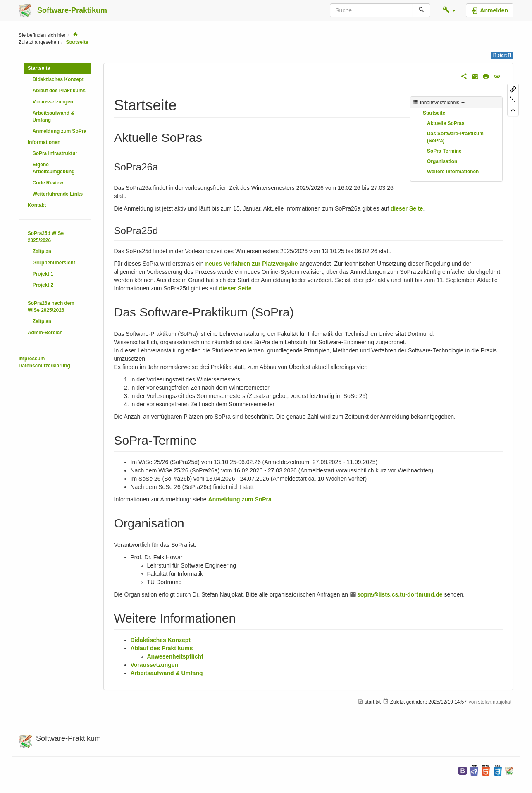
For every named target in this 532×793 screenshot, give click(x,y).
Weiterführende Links (58, 194)
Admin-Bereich (45, 333)
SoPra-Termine (444, 151)
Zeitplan (42, 252)
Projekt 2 (43, 285)
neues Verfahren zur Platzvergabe (251, 264)
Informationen (44, 142)
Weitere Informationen (453, 172)
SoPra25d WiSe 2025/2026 (46, 237)
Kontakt (37, 205)
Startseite (77, 42)
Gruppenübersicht (54, 263)
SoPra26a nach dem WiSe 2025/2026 (51, 307)
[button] (449, 10)
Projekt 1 (43, 274)
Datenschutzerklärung (44, 366)
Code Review (48, 183)
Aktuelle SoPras (446, 123)
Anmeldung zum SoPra (60, 131)
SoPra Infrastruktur (55, 153)
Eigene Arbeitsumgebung (54, 168)
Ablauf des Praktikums (59, 91)
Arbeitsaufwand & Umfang (54, 116)
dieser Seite (407, 208)
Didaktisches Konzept (58, 79)
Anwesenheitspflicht (175, 656)
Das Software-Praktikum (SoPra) (455, 137)
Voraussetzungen (53, 102)
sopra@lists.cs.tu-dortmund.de (400, 594)
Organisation (442, 161)
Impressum (32, 359)
